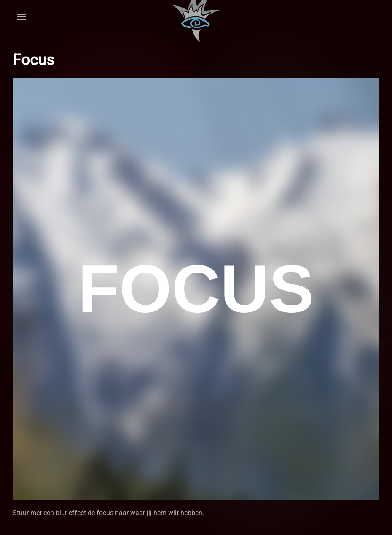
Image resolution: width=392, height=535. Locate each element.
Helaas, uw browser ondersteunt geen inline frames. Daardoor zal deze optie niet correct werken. (196, 289)
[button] (22, 17)
